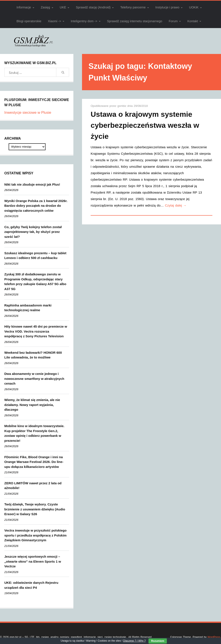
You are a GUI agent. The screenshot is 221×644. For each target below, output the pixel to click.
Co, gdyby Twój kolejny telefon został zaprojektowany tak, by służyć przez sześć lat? (33, 232)
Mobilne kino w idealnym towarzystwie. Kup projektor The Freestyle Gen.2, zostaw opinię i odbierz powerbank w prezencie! (34, 433)
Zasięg (45, 7)
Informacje (24, 7)
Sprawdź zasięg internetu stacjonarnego (135, 21)
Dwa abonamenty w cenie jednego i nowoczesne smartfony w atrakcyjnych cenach (34, 379)
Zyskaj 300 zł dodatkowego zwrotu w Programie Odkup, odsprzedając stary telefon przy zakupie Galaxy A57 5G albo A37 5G (35, 282)
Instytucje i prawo (167, 7)
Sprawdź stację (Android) (93, 7)
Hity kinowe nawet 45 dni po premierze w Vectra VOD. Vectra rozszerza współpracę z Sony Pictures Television (36, 331)
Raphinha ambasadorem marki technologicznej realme (28, 308)
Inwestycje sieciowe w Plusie (28, 113)
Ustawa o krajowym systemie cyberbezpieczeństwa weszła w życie (145, 125)
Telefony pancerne (133, 7)
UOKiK (194, 7)
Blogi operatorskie (29, 21)
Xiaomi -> (54, 21)
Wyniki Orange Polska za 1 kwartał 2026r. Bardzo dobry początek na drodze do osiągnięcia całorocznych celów (36, 206)
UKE (63, 7)
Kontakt (193, 21)
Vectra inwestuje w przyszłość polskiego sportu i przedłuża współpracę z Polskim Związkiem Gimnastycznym (35, 535)
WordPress (214, 637)
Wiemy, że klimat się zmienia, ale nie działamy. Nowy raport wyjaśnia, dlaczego (32, 405)
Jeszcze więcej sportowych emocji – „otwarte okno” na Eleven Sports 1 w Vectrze (33, 561)
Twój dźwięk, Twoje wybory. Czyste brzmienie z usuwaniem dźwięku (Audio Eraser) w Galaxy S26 (35, 509)
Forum (173, 21)
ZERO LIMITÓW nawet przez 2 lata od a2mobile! (33, 486)
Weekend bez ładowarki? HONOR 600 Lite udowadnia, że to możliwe (33, 355)
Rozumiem (158, 641)
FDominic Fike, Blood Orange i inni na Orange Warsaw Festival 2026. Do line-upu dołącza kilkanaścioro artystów (34, 462)
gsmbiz (122, 106)
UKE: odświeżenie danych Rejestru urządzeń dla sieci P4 (31, 585)
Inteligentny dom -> (84, 21)
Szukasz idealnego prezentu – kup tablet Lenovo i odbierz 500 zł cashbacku (35, 256)
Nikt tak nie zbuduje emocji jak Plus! (32, 184)
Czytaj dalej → (176, 205)
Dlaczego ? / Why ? (134, 641)
